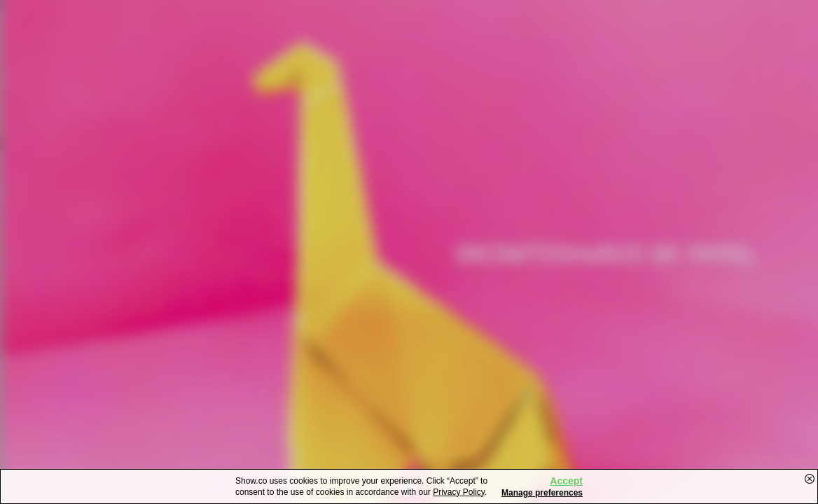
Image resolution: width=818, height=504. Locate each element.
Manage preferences (542, 493)
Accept (566, 481)
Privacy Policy (459, 492)
